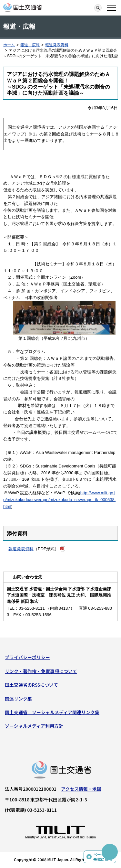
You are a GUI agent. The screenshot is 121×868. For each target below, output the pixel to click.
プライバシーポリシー (27, 657)
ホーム (9, 45)
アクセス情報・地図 (81, 789)
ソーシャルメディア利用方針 (34, 726)
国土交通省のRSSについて (31, 685)
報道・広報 (30, 45)
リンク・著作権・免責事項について (41, 671)
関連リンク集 (18, 699)
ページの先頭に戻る (103, 857)
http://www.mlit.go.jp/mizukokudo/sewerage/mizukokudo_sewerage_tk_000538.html (59, 500)
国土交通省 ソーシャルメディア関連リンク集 (52, 712)
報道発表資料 (57, 45)
